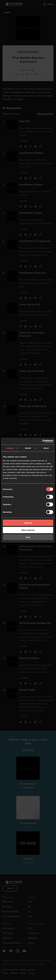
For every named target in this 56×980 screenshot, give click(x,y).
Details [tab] (28, 448)
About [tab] (46, 448)
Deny (28, 537)
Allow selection (28, 530)
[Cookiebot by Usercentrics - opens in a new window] (42, 441)
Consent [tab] (10, 448)
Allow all (28, 523)
